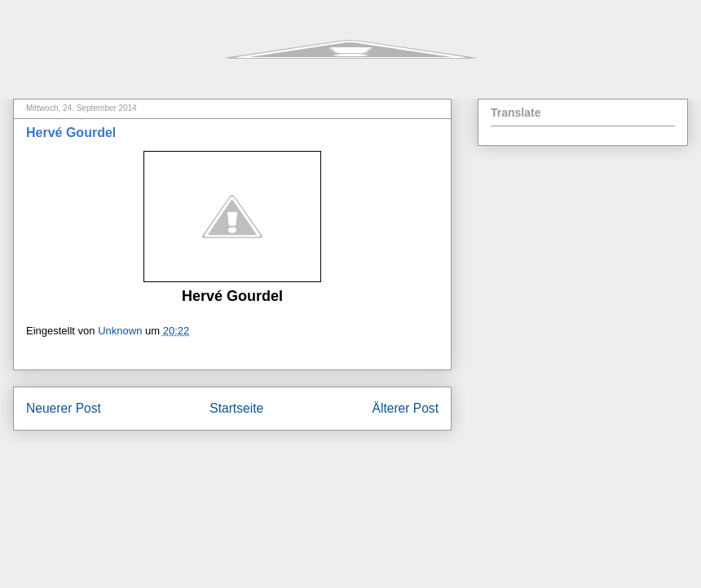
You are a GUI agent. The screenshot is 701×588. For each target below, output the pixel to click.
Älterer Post (406, 408)
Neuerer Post (64, 408)
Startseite (236, 408)
